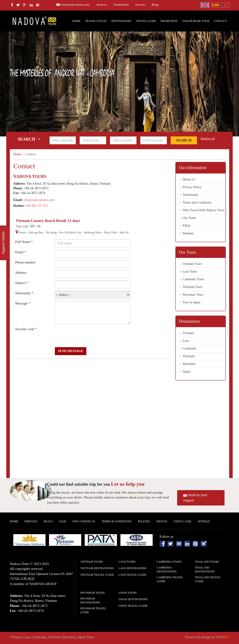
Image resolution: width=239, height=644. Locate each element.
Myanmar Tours (193, 295)
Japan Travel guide (133, 606)
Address (21, 273)
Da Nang (51, 232)
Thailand (189, 356)
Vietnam (188, 333)
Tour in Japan (192, 302)
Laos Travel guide (133, 575)
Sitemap (188, 233)
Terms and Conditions (197, 203)
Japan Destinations (133, 599)
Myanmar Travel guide (93, 610)
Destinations (121, 21)
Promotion (169, 21)
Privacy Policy (192, 187)
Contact (220, 21)
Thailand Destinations (205, 570)
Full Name (24, 242)
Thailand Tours (193, 287)
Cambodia (190, 348)
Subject (22, 283)
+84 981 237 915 (37, 206)
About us (101, 5)
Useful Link (183, 521)
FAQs (186, 226)
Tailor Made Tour (196, 21)
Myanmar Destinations (90, 601)
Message (23, 303)
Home (76, 21)
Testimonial (190, 195)
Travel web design (197, 637)
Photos (162, 521)
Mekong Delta (93, 232)
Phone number (25, 262)
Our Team (189, 218)
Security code (26, 329)
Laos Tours (190, 272)
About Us (189, 179)
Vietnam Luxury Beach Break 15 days (48, 221)
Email (21, 252)
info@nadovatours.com (75, 5)
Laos (186, 341)
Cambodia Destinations (167, 570)
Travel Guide (146, 21)
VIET (222, 637)
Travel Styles (96, 21)
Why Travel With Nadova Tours (204, 210)
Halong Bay (36, 232)
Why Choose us (84, 521)
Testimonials (121, 5)
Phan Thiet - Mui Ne (116, 232)
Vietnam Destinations (97, 568)
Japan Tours (128, 593)
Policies (144, 521)
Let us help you (128, 484)
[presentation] (90, 336)
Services (140, 5)
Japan (186, 372)
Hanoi (22, 232)
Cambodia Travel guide (170, 579)
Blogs (155, 5)
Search (184, 140)
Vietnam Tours (192, 264)
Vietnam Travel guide (97, 575)
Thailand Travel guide (208, 579)
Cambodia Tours (193, 279)
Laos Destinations (133, 568)
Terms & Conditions (117, 521)
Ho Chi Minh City (70, 232)
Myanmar (189, 364)
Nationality (24, 293)
